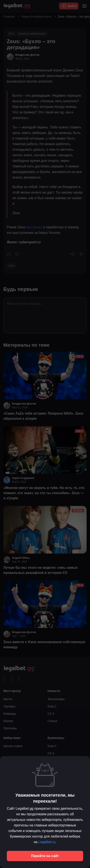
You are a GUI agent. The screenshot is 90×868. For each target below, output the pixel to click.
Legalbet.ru (47, 842)
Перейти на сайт (45, 856)
